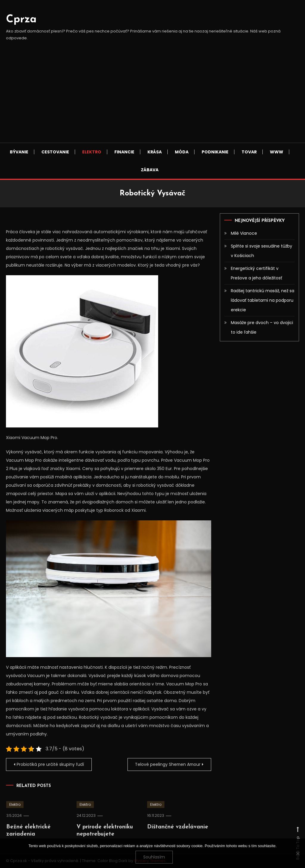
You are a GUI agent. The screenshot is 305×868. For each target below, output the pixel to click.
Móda (182, 152)
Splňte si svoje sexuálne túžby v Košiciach (262, 251)
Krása (155, 152)
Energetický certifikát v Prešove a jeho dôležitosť (256, 273)
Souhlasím (154, 857)
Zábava (150, 170)
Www (277, 152)
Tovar (249, 152)
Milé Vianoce (244, 233)
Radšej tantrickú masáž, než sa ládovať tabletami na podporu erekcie (263, 300)
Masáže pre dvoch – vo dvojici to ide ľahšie (262, 327)
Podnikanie (215, 152)
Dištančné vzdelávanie (178, 836)
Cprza (21, 20)
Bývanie (19, 152)
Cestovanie (55, 152)
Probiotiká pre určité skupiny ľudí (50, 764)
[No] (298, 853)
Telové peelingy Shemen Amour (167, 764)
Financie (124, 152)
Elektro (92, 152)
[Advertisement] (152, 98)
